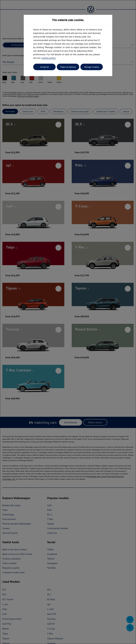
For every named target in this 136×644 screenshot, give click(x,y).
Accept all (44, 67)
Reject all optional (68, 67)
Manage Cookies (92, 67)
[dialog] (68, 322)
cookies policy (48, 58)
